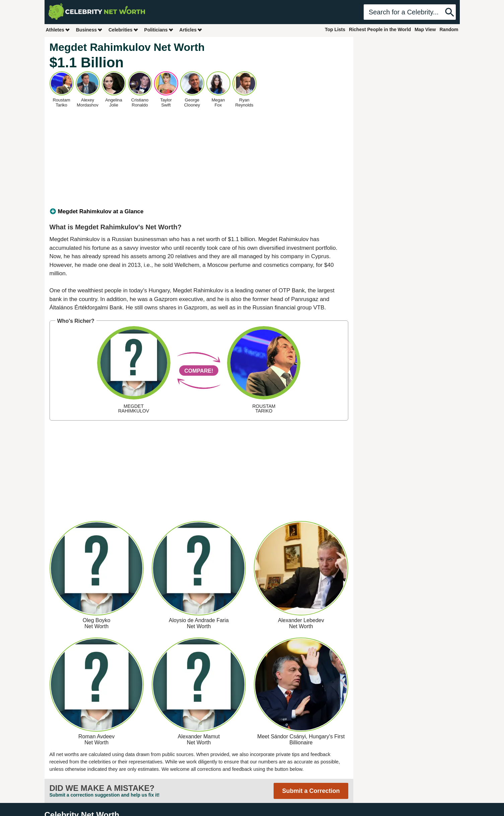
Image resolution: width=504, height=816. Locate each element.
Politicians (159, 30)
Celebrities (124, 30)
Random (449, 29)
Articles (191, 30)
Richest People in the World (380, 29)
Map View (425, 29)
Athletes (58, 30)
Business (89, 30)
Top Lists (335, 29)
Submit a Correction (311, 791)
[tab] (199, 212)
